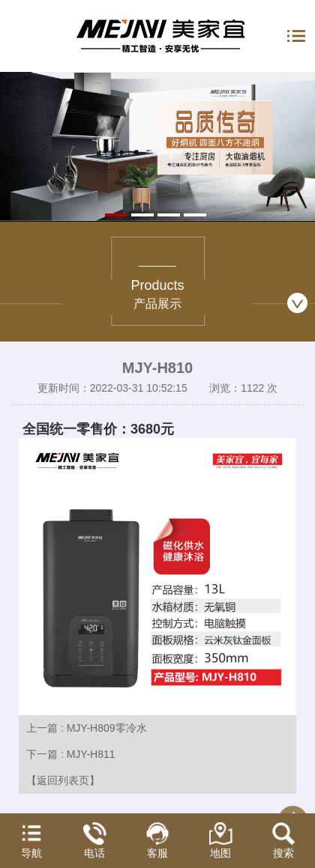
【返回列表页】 (63, 780)
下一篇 (71, 754)
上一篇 (87, 728)
